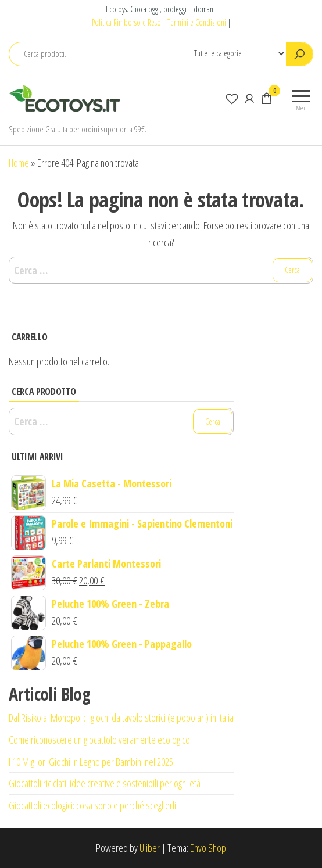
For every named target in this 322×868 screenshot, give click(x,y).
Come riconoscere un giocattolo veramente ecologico (99, 740)
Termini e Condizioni (197, 22)
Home (19, 163)
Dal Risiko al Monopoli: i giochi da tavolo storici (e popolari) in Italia (121, 718)
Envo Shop (208, 848)
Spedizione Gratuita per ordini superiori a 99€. (78, 129)
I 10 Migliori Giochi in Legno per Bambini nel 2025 (91, 762)
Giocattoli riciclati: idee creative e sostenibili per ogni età (105, 783)
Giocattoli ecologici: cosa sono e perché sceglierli (92, 805)
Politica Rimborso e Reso (126, 22)
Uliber (150, 848)
